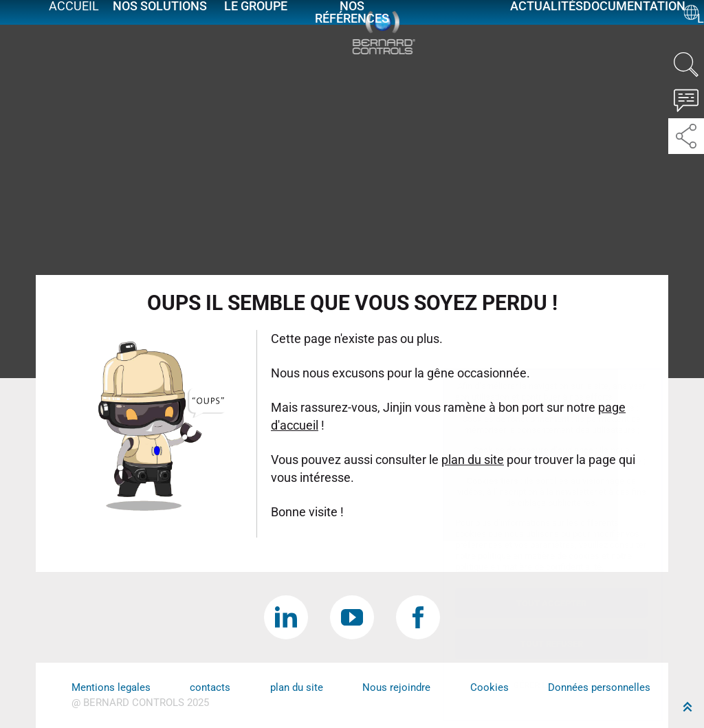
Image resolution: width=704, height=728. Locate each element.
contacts (210, 687)
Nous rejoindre (396, 687)
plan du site (297, 687)
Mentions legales (111, 687)
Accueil (74, 22)
